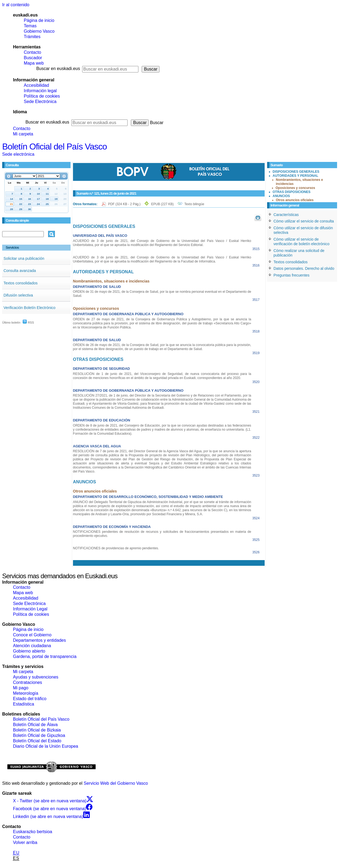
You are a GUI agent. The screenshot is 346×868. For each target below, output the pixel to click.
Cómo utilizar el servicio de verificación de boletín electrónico (302, 242)
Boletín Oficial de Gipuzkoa (39, 735)
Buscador (33, 58)
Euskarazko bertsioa (33, 832)
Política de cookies (42, 96)
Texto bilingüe (194, 204)
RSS (28, 322)
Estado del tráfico (30, 699)
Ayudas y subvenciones (36, 677)
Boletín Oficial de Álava (35, 725)
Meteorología (26, 693)
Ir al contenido (16, 5)
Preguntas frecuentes (292, 275)
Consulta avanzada (20, 271)
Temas (30, 26)
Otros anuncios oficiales (295, 200)
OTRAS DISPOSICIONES (292, 192)
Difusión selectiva (18, 295)
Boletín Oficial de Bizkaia (37, 730)
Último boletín (11, 322)
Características (286, 215)
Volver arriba (25, 842)
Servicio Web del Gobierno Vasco (116, 783)
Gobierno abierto (29, 651)
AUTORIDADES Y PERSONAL (296, 176)
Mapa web (34, 63)
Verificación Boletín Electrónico (29, 308)
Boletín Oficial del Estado (37, 741)
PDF (125, 204)
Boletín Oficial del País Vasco (54, 147)
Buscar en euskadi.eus (58, 69)
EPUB (162, 204)
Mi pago (21, 688)
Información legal (40, 91)
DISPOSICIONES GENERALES (296, 172)
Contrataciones (28, 682)
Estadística (24, 704)
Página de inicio (39, 20)
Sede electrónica (18, 154)
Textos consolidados (21, 283)
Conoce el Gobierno (32, 635)
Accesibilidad (36, 85)
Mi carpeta (23, 134)
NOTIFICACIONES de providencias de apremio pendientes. (116, 548)
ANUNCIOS (281, 196)
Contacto (32, 52)
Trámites (32, 37)
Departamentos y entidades (39, 640)
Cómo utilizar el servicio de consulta (304, 221)
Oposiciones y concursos (295, 188)
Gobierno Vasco (39, 31)
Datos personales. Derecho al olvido (304, 268)
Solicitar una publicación (24, 258)
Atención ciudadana (32, 646)
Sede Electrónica (40, 102)
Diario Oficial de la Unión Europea (46, 746)
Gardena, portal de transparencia (45, 656)
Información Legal (30, 609)
